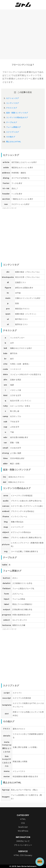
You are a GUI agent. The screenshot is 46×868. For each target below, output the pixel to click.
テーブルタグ (12, 122)
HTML (23, 819)
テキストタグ (12, 108)
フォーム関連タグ (13, 127)
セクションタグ (13, 98)
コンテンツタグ (13, 103)
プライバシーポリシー (23, 845)
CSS (23, 823)
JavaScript (23, 827)
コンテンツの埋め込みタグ (17, 117)
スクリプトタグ (13, 132)
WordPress (23, 831)
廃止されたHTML (14, 142)
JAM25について (23, 841)
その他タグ (11, 137)
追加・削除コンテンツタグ (17, 113)
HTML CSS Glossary (23, 855)
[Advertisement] (23, 34)
